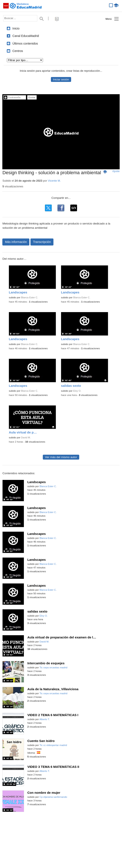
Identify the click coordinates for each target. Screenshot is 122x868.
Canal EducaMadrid (26, 36)
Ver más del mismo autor (61, 457)
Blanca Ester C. (30, 297)
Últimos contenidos (25, 43)
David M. (26, 438)
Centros (18, 51)
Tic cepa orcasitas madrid (53, 667)
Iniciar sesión (61, 79)
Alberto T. (45, 719)
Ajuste (116, 171)
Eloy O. (77, 391)
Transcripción (42, 242)
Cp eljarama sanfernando (53, 797)
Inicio (16, 28)
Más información (16, 242)
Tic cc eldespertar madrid (53, 745)
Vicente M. (54, 181)
